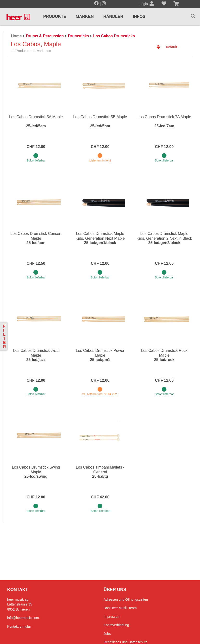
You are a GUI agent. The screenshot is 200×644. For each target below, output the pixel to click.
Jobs (107, 634)
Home (16, 36)
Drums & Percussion (45, 36)
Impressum (112, 617)
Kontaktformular (19, 626)
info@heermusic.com (23, 618)
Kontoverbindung (116, 625)
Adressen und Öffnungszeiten (126, 599)
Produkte (55, 16)
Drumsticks (78, 36)
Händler (113, 16)
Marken (85, 16)
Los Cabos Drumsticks (114, 36)
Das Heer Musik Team (120, 608)
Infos (139, 16)
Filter (5, 336)
